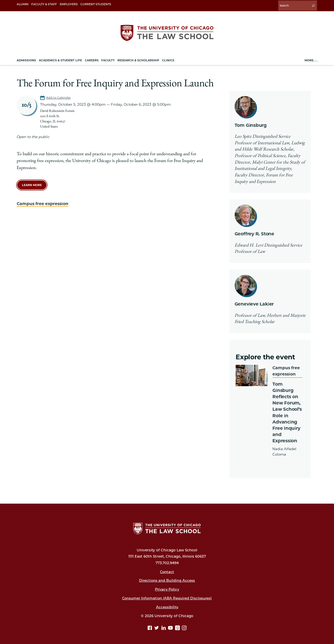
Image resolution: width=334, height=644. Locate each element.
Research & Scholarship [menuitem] (138, 59)
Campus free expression (44, 202)
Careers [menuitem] (92, 59)
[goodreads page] (178, 628)
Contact (167, 571)
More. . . (311, 59)
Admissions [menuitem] (26, 59)
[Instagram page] (184, 628)
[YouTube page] (171, 628)
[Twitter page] (157, 628)
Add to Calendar (59, 96)
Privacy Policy (167, 588)
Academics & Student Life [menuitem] (60, 59)
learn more (32, 184)
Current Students (96, 4)
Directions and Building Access (167, 580)
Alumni (23, 4)
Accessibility (167, 606)
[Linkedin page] (164, 628)
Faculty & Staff (44, 4)
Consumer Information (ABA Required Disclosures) (167, 597)
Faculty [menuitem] (108, 59)
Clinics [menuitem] (168, 59)
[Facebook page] (150, 628)
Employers (69, 4)
